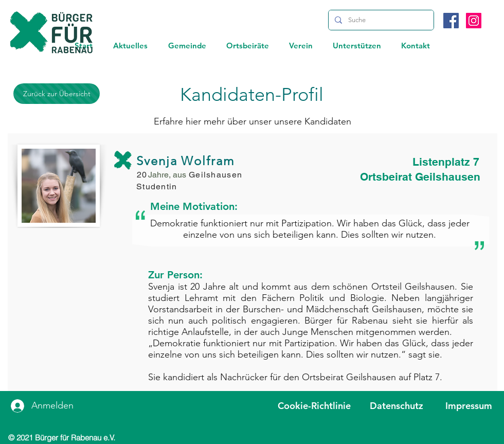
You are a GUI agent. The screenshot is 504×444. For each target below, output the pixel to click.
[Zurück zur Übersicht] (57, 94)
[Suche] (380, 20)
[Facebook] (451, 21)
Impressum (469, 406)
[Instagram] (474, 21)
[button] (130, 46)
